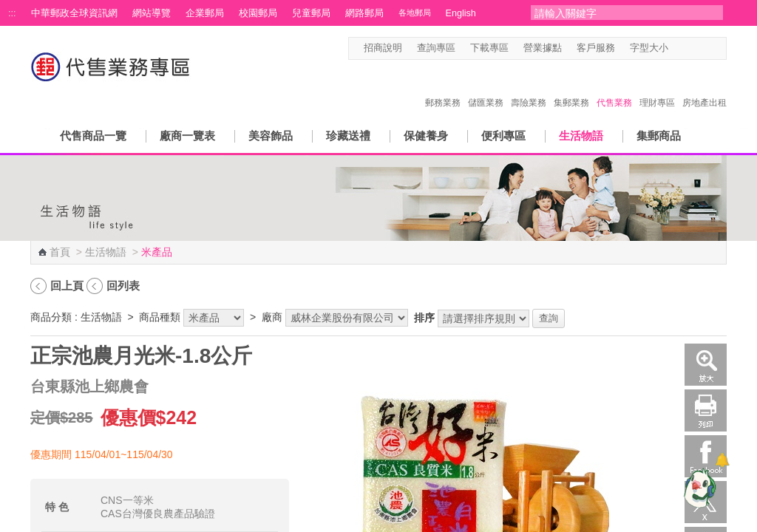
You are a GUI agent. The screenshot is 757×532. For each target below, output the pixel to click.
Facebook (706, 456)
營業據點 (543, 48)
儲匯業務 (486, 87)
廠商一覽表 (187, 136)
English (461, 13)
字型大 (706, 48)
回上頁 (67, 286)
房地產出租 (705, 87)
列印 (706, 410)
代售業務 (614, 87)
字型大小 (649, 48)
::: (12, 13)
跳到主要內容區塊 (8, 8)
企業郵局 (205, 13)
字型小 (678, 48)
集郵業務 (571, 87)
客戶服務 (596, 48)
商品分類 (51, 317)
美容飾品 (271, 136)
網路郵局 (364, 13)
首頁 (60, 252)
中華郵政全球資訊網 (74, 13)
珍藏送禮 (348, 136)
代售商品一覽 (93, 136)
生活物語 (581, 136)
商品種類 (160, 317)
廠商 (272, 317)
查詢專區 (436, 48)
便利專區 (503, 136)
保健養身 (426, 136)
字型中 (692, 48)
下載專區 (489, 48)
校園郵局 (258, 13)
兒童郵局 (311, 13)
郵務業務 (443, 87)
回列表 (123, 286)
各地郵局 (415, 13)
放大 (706, 365)
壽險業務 (529, 87)
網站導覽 (152, 13)
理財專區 (657, 87)
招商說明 (383, 48)
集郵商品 (659, 136)
